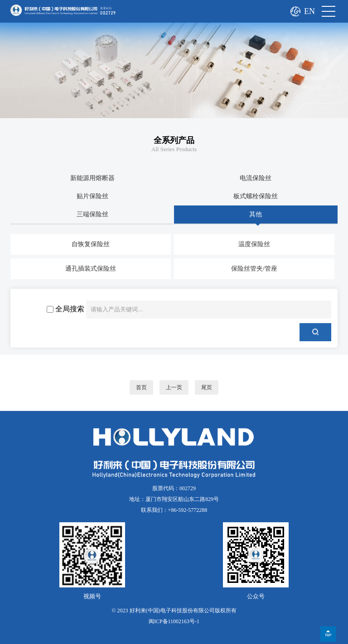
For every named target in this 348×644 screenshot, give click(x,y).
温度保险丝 (254, 244)
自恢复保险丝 (91, 244)
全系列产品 (174, 140)
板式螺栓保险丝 (256, 196)
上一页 (174, 387)
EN (309, 11)
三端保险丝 (92, 214)
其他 (256, 214)
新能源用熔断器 (92, 178)
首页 (141, 387)
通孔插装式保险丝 (91, 269)
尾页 (207, 387)
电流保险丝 (256, 178)
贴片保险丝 (92, 196)
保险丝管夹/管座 (254, 269)
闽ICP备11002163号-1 (174, 621)
